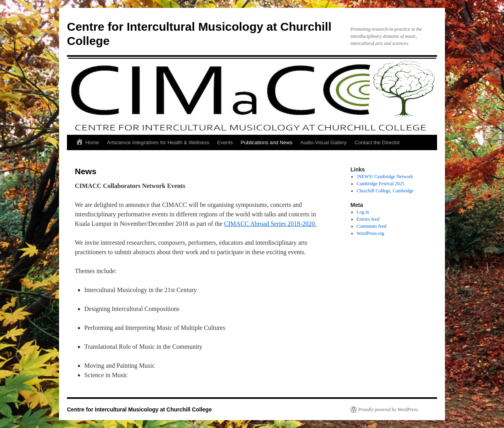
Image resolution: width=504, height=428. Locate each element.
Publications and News (267, 142)
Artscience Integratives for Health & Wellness (158, 142)
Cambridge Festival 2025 (381, 184)
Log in (363, 212)
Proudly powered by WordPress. (389, 409)
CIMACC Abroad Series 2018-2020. (270, 224)
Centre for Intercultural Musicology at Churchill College (139, 409)
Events (225, 142)
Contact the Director (377, 142)
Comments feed (372, 226)
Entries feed (368, 219)
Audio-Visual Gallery (324, 142)
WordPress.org (371, 233)
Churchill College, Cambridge (385, 191)
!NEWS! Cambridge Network (385, 177)
